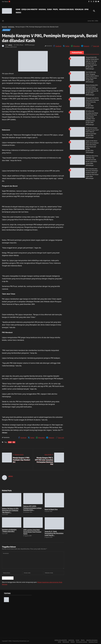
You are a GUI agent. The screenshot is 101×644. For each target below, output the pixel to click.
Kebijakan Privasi (93, 642)
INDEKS (18, 12)
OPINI (86, 9)
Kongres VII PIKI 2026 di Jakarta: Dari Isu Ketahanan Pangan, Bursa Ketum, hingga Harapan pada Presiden (92, 145)
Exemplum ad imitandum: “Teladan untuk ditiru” (9, 530)
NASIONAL (42, 9)
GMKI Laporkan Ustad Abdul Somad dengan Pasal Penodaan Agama (32, 532)
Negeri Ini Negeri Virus (51, 509)
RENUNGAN (79, 9)
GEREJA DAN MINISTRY (29, 9)
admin (10, 45)
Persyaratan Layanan (82, 642)
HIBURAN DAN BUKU (67, 9)
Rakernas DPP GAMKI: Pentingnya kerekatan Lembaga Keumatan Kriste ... (32, 508)
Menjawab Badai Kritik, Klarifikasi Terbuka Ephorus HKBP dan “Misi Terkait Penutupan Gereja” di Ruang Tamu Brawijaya (92, 61)
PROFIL (55, 9)
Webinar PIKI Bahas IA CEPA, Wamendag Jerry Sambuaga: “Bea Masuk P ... (10, 510)
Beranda (4, 27)
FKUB (10, 442)
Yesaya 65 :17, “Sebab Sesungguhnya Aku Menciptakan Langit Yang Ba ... (54, 533)
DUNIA (50, 9)
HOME (18, 9)
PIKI (14, 442)
